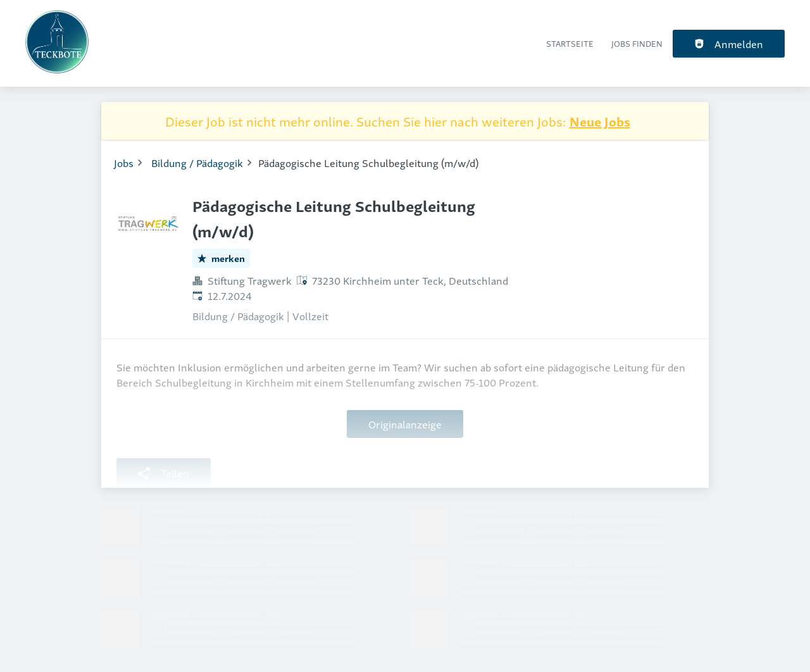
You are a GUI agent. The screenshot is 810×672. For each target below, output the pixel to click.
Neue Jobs (600, 121)
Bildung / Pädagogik (197, 163)
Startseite (570, 43)
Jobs (124, 163)
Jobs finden (637, 43)
